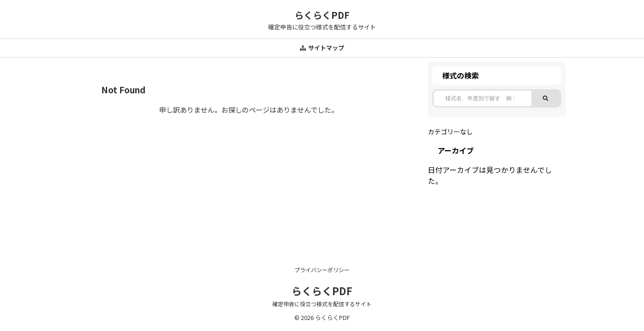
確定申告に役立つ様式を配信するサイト (322, 304)
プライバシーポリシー (322, 270)
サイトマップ (322, 48)
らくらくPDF (322, 15)
